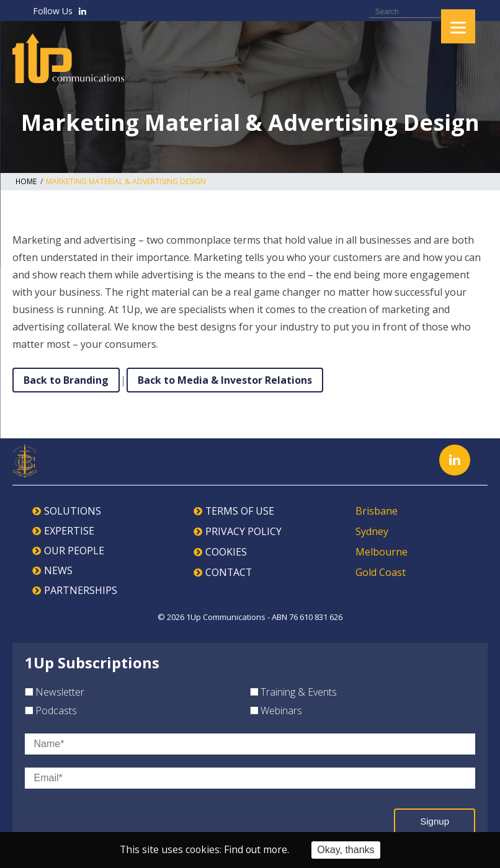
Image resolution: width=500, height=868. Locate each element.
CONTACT (229, 570)
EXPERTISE (69, 531)
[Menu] (458, 26)
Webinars (276, 711)
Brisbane (377, 511)
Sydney (372, 531)
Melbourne (382, 551)
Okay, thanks (347, 850)
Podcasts (51, 711)
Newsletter (55, 692)
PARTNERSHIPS (81, 590)
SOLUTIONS (73, 511)
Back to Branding (66, 380)
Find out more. (257, 850)
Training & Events (293, 692)
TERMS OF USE (240, 511)
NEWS (58, 570)
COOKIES (226, 551)
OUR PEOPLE (74, 551)
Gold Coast (381, 570)
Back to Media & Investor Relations (225, 380)
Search (476, 11)
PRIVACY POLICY (243, 531)
